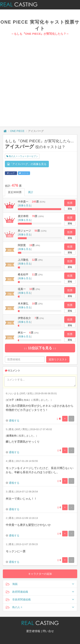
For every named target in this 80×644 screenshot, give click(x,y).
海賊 (40, 584)
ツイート (24, 173)
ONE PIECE (17, 131)
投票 (70, 203)
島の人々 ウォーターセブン (22, 156)
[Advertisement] (39, 77)
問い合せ (48, 631)
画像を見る (25, 205)
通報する (14, 421)
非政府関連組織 (40, 599)
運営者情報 (33, 631)
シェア (11, 173)
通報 (70, 209)
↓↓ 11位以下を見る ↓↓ (40, 348)
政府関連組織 (40, 592)
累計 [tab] (31, 192)
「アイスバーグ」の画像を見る (27, 164)
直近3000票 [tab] (15, 192)
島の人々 (40, 607)
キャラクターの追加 (40, 574)
